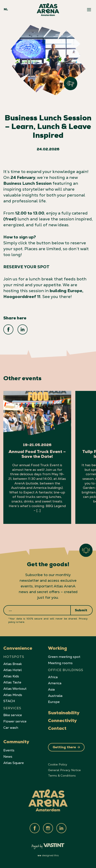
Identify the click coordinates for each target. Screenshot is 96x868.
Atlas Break (13, 664)
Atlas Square (14, 763)
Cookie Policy (58, 764)
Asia (51, 689)
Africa (53, 677)
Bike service (13, 715)
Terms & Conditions (62, 776)
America (55, 683)
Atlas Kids (11, 676)
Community (16, 742)
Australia (55, 696)
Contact (57, 729)
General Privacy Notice (64, 770)
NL (6, 10)
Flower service (15, 721)
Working (57, 649)
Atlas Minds (13, 695)
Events (9, 750)
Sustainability (64, 713)
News (8, 757)
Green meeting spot (64, 657)
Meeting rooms (60, 663)
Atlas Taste (12, 682)
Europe (54, 702)
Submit (81, 611)
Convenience (18, 649)
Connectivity (62, 721)
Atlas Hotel (13, 670)
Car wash (11, 728)
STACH (9, 701)
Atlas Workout (15, 689)
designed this (48, 855)
